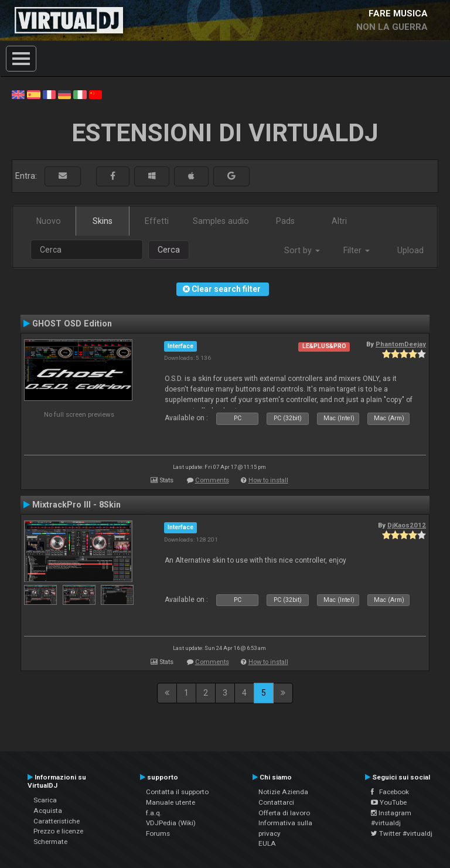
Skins (103, 221)
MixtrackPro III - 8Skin (76, 505)
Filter (357, 250)
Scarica (45, 800)
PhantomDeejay (401, 344)
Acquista (48, 811)
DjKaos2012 (407, 525)
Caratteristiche (57, 821)
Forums (158, 833)
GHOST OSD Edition (72, 324)
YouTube (389, 802)
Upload (410, 250)
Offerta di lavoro (284, 813)
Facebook (390, 792)
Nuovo (49, 221)
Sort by (302, 250)
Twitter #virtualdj (402, 833)
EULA (267, 843)
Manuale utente (171, 802)
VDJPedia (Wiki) (171, 823)
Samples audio (221, 221)
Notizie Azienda (283, 792)
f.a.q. (154, 813)
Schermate (50, 842)
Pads (285, 221)
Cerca (169, 250)
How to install (268, 480)
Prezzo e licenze (58, 831)
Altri (339, 221)
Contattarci (276, 802)
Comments (212, 480)
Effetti (157, 221)
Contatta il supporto (177, 792)
